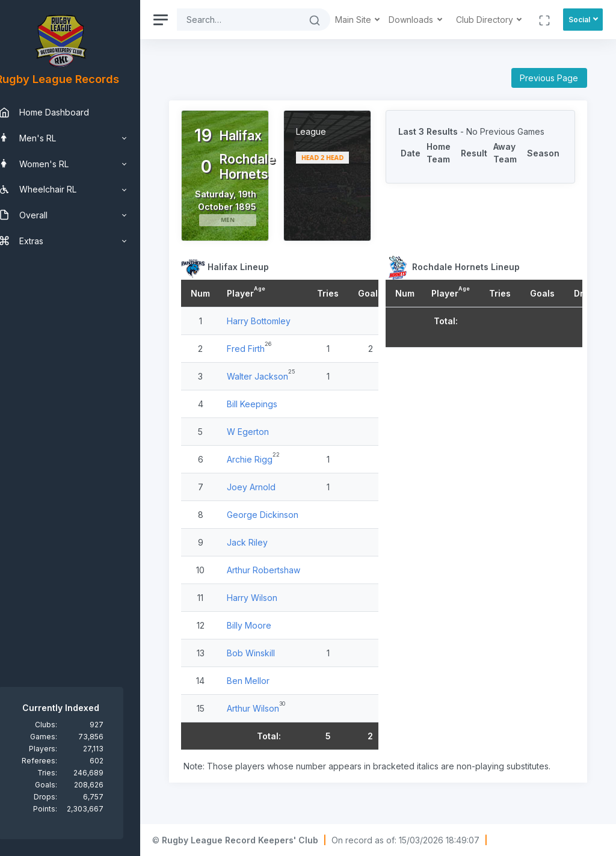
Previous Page (549, 78)
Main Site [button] (354, 20)
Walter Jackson (276, 389)
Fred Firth (264, 361)
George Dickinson (281, 527)
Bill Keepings (271, 417)
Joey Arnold (270, 500)
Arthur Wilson (272, 721)
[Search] (248, 20)
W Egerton (266, 444)
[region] (79, 428)
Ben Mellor (267, 693)
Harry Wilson (271, 610)
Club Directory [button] (486, 20)
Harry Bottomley (277, 334)
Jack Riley (266, 555)
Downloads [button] (412, 20)
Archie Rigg (268, 472)
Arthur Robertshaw (282, 583)
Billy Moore (268, 638)
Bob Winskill (269, 666)
